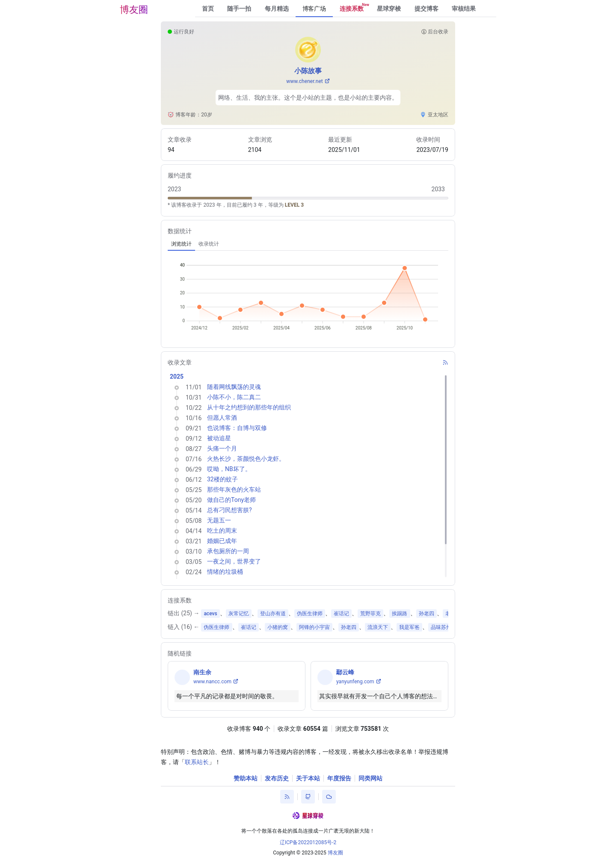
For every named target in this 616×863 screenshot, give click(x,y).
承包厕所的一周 (228, 551)
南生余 (202, 672)
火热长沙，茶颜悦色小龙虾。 (246, 459)
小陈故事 (308, 71)
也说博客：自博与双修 (237, 428)
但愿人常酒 (222, 418)
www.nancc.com (212, 682)
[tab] (181, 244)
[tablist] (308, 244)
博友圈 (134, 10)
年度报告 (339, 778)
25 (187, 613)
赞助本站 (246, 778)
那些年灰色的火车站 (234, 489)
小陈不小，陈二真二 (234, 397)
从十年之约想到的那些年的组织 (249, 407)
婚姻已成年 (222, 541)
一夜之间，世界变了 (234, 561)
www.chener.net (305, 81)
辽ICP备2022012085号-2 (308, 842)
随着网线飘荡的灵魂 (234, 387)
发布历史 (277, 778)
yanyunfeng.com (355, 682)
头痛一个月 (222, 448)
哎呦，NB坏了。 (229, 469)
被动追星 (219, 438)
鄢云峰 (345, 672)
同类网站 (370, 778)
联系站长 (197, 762)
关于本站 (308, 778)
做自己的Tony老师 (231, 500)
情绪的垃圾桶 (225, 572)
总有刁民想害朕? (230, 510)
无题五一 (219, 520)
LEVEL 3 (294, 205)
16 (187, 627)
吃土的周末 (222, 531)
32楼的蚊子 (222, 479)
